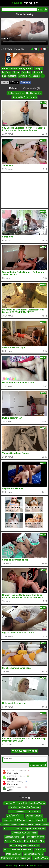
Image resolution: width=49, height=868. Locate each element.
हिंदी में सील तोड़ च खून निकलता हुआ (16, 858)
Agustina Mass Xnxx (37, 820)
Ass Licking (34, 76)
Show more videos (24, 751)
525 (34, 49)
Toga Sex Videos (37, 803)
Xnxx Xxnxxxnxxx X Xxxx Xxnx (18, 850)
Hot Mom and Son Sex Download (24, 807)
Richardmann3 (9, 68)
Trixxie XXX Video (14, 841)
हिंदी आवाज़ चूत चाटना (35, 837)
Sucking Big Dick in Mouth (25, 97)
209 (43, 49)
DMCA (24, 865)
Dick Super (40, 850)
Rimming (23, 76)
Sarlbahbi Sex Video (33, 854)
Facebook (25, 82)
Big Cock (6, 72)
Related (14, 88)
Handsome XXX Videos (14, 820)
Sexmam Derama (34, 816)
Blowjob (38, 68)
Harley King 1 (26, 68)
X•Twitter (14, 82)
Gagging (12, 76)
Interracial (37, 72)
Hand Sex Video (40, 858)
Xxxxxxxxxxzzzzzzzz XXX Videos (24, 812)
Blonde (16, 72)
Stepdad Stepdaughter (35, 828)
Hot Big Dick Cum (16, 93)
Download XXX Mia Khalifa (24, 833)
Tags (16, 865)
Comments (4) (31, 88)
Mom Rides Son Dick (34, 841)
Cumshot (26, 72)
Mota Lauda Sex (14, 854)
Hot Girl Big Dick (34, 93)
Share (5, 82)
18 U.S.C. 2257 (36, 865)
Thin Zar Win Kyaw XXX (16, 803)
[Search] (19, 10)
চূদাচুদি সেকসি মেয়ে (15, 816)
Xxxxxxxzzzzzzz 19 (13, 828)
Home (9, 865)
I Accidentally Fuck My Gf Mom (25, 845)
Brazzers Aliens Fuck (15, 837)
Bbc (4, 76)
